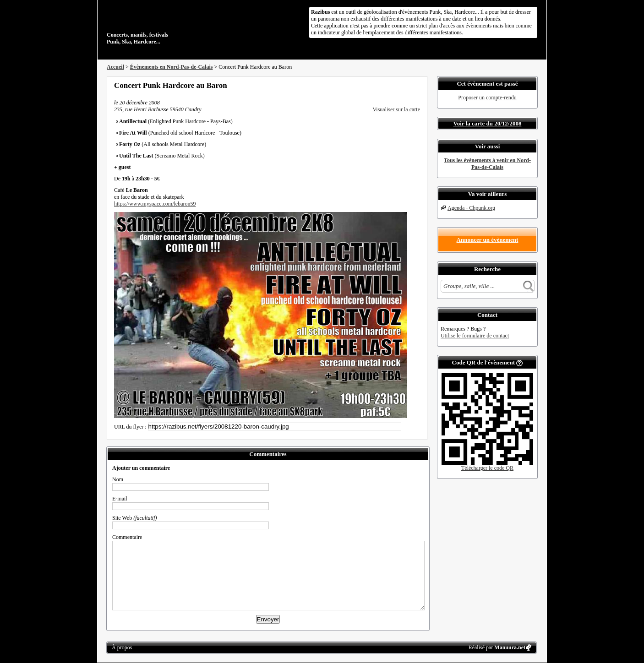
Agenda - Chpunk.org (471, 208)
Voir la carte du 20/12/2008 (488, 123)
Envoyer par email (404, 85)
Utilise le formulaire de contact (475, 336)
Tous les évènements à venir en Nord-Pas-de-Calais (487, 164)
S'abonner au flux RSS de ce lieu (417, 85)
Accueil (115, 67)
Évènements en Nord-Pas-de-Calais (172, 67)
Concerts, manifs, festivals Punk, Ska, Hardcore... (166, 25)
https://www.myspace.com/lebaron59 (155, 204)
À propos (122, 647)
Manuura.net (510, 647)
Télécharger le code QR (487, 468)
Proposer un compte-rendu (487, 98)
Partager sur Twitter (392, 85)
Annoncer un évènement (488, 240)
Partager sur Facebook (380, 85)
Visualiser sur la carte (396, 109)
